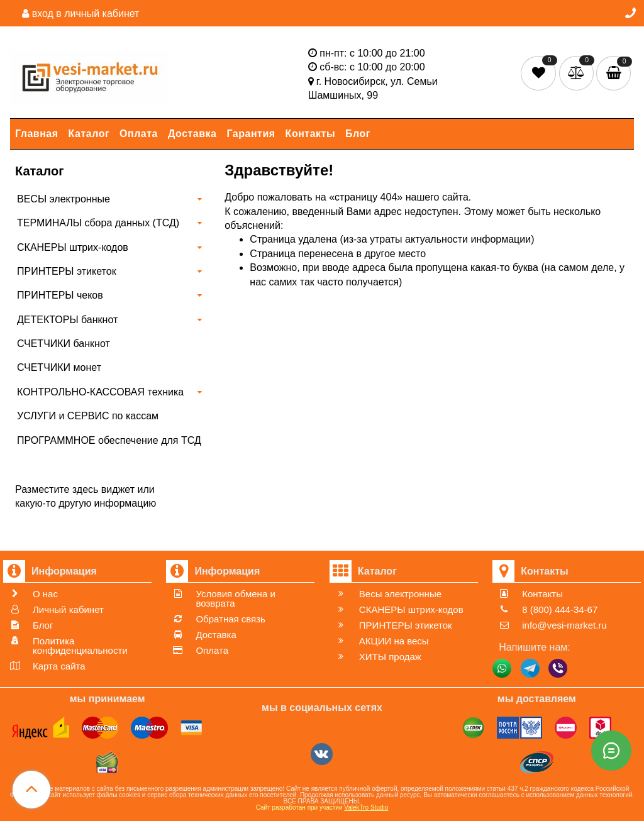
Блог (358, 134)
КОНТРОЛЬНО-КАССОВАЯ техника (100, 392)
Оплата (139, 134)
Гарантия (251, 134)
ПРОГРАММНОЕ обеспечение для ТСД (109, 440)
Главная (37, 134)
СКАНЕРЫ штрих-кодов (73, 247)
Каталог (89, 134)
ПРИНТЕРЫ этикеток (67, 271)
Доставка (192, 134)
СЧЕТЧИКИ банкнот (64, 344)
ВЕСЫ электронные (64, 199)
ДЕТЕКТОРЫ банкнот (67, 320)
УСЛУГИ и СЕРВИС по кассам (88, 416)
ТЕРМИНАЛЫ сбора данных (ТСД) (98, 223)
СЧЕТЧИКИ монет (59, 367)
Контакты (310, 134)
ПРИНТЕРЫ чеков (60, 295)
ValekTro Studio (366, 807)
